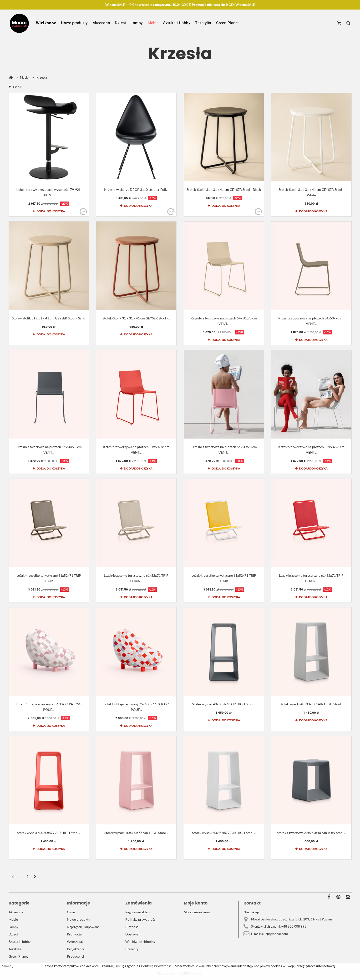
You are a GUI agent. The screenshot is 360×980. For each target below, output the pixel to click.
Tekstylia (203, 23)
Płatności (132, 927)
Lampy (137, 23)
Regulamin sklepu (138, 912)
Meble (153, 23)
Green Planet (228, 23)
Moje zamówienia (197, 912)
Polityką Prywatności (156, 966)
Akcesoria (101, 23)
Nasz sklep (251, 912)
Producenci (76, 956)
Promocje (74, 934)
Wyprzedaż (75, 942)
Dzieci (120, 23)
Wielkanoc (46, 23)
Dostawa (132, 934)
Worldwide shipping (140, 942)
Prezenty (132, 949)
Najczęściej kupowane (83, 927)
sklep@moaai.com (275, 934)
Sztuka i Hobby (177, 23)
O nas (71, 912)
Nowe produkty (74, 23)
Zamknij (7, 966)
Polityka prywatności (141, 919)
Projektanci (76, 949)
